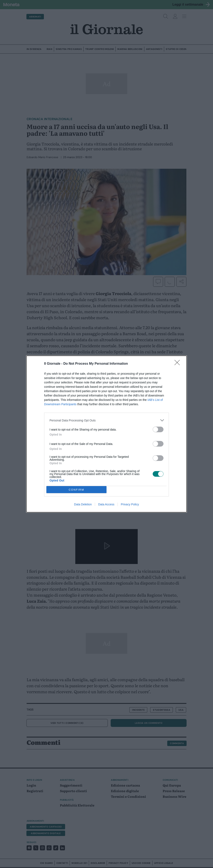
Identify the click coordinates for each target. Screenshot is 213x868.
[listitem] (106, 420)
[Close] (178, 364)
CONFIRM (76, 490)
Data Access (106, 504)
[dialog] (106, 434)
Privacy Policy (130, 504)
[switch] (158, 429)
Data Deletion (83, 504)
